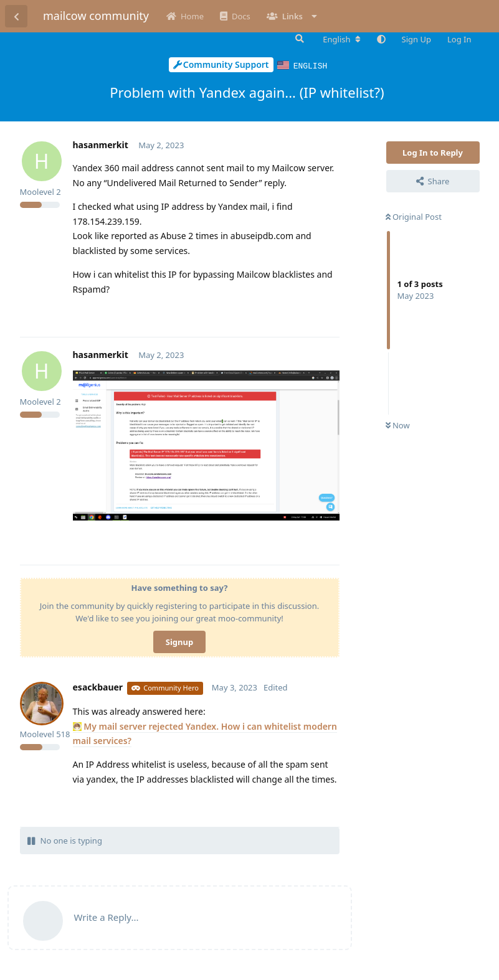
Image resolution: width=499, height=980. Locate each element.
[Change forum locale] (341, 39)
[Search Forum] (298, 39)
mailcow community (96, 16)
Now (398, 425)
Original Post (414, 216)
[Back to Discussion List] (16, 16)
